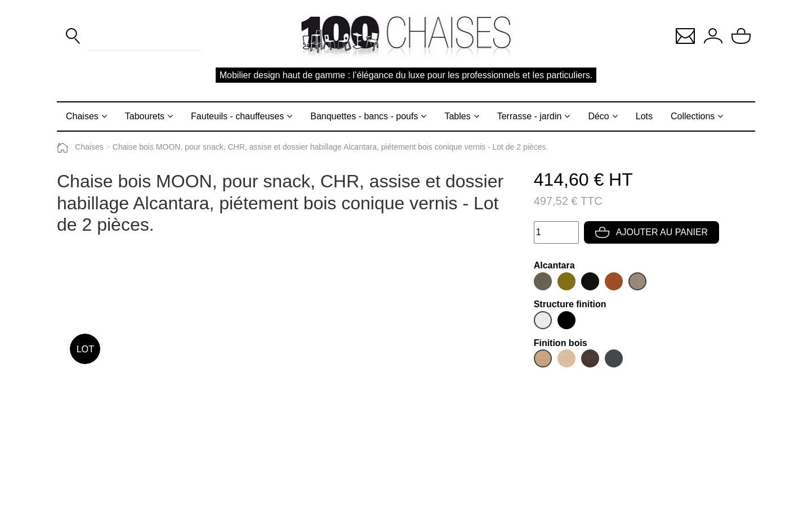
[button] (685, 35)
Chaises (82, 116)
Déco (598, 116)
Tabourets (145, 116)
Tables (457, 116)
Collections (693, 116)
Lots (644, 116)
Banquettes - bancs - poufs (364, 116)
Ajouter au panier (652, 232)
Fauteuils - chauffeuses (237, 116)
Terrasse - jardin (530, 116)
